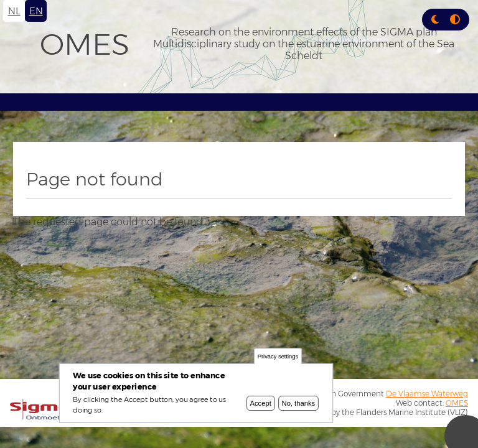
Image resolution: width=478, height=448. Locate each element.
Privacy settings (278, 357)
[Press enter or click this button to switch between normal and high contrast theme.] (455, 20)
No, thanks (299, 403)
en (36, 11)
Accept (261, 403)
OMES (85, 44)
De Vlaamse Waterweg (427, 394)
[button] (435, 20)
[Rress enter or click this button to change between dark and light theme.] (436, 20)
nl (14, 11)
